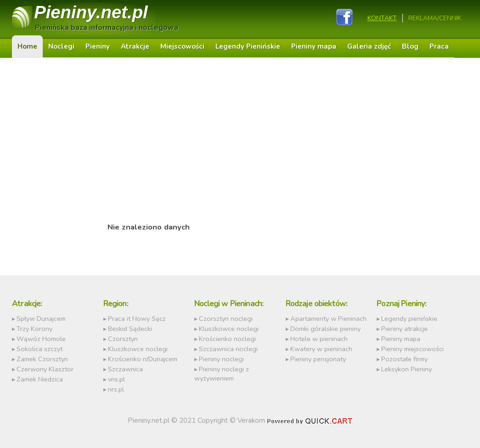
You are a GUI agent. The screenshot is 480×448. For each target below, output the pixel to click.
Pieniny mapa (314, 46)
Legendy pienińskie (409, 319)
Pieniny (91, 12)
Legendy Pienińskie (248, 46)
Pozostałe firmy (404, 359)
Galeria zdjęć (369, 46)
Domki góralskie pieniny (325, 329)
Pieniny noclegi (221, 359)
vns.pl (116, 379)
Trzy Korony (34, 329)
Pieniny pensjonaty (318, 359)
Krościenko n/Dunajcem (143, 359)
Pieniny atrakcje (404, 329)
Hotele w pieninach (319, 339)
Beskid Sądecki (130, 329)
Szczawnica (125, 369)
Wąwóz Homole (41, 339)
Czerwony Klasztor (45, 369)
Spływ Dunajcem (41, 319)
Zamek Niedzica (40, 379)
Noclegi (61, 46)
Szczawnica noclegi (228, 349)
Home (27, 46)
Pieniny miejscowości (412, 349)
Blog (410, 46)
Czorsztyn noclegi (226, 319)
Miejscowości (182, 46)
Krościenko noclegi (227, 339)
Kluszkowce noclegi (138, 349)
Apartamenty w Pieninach (328, 319)
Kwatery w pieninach (321, 349)
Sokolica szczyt (40, 349)
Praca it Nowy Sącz (137, 319)
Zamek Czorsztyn (42, 359)
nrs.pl (116, 389)
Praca (439, 46)
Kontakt (382, 18)
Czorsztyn (123, 339)
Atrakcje (135, 46)
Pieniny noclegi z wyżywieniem (222, 374)
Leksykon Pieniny (407, 369)
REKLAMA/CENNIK (435, 18)
